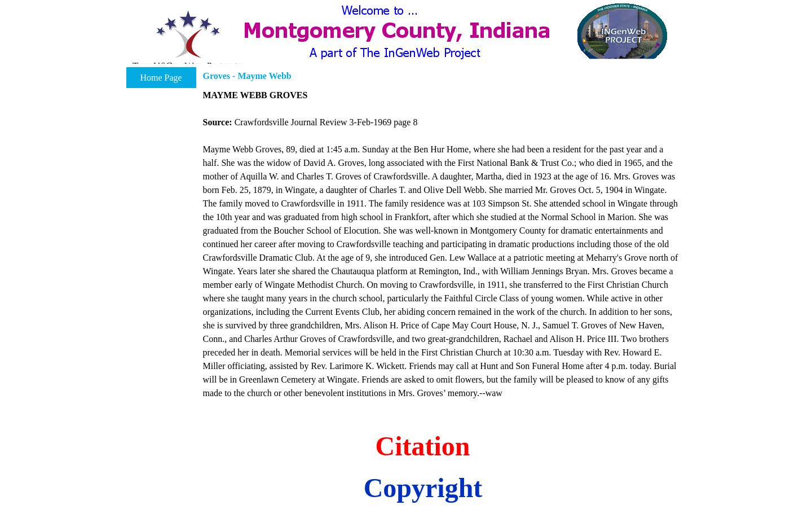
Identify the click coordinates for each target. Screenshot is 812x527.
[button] (188, 41)
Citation (423, 446)
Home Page (161, 78)
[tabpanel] (442, 244)
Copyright (423, 488)
